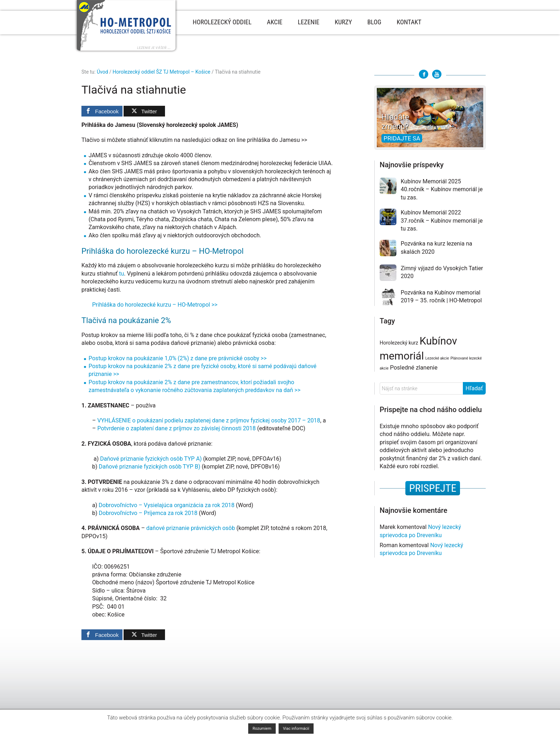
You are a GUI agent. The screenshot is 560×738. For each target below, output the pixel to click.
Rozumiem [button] (262, 729)
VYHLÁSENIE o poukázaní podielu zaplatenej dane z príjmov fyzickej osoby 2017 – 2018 (209, 420)
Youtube (437, 74)
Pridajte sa (402, 138)
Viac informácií (296, 729)
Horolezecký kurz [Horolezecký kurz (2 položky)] (399, 343)
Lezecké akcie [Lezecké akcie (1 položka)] (437, 358)
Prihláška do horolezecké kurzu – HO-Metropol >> (155, 305)
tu (121, 274)
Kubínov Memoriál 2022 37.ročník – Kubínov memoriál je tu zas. (442, 221)
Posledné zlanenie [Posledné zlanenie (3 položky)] (414, 368)
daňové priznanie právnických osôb (191, 528)
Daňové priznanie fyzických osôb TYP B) (150, 467)
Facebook (424, 74)
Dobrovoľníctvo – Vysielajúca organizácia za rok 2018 (167, 505)
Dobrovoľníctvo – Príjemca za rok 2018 (148, 513)
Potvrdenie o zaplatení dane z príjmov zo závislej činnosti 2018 (176, 428)
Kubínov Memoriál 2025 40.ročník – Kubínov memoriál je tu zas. (442, 189)
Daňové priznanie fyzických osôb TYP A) (151, 459)
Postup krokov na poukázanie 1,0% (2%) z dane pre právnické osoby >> (178, 358)
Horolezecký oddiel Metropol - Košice (126, 26)
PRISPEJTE (432, 488)
